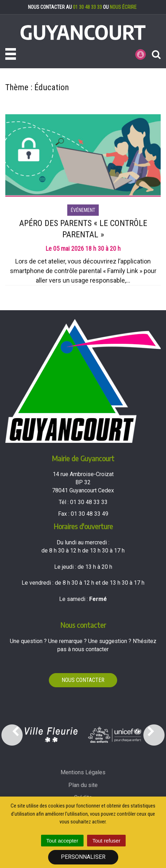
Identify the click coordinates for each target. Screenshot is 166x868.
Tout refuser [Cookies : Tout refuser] (106, 841)
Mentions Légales (83, 772)
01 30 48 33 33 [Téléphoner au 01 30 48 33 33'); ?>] (89, 502)
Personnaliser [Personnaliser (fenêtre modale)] (83, 857)
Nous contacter (83, 680)
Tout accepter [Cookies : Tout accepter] (62, 841)
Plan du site (83, 785)
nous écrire (123, 7)
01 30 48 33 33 (87, 7)
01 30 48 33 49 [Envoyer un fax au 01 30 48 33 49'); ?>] (90, 514)
